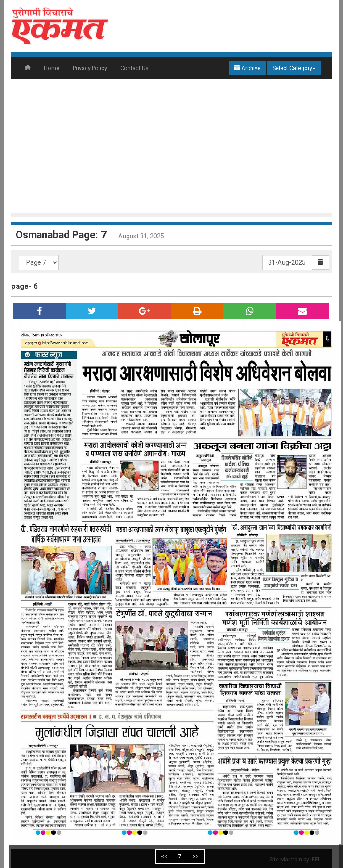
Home (52, 68)
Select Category (294, 68)
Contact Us (134, 68)
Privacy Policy (90, 68)
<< (164, 856)
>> (196, 856)
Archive (247, 68)
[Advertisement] (176, 146)
